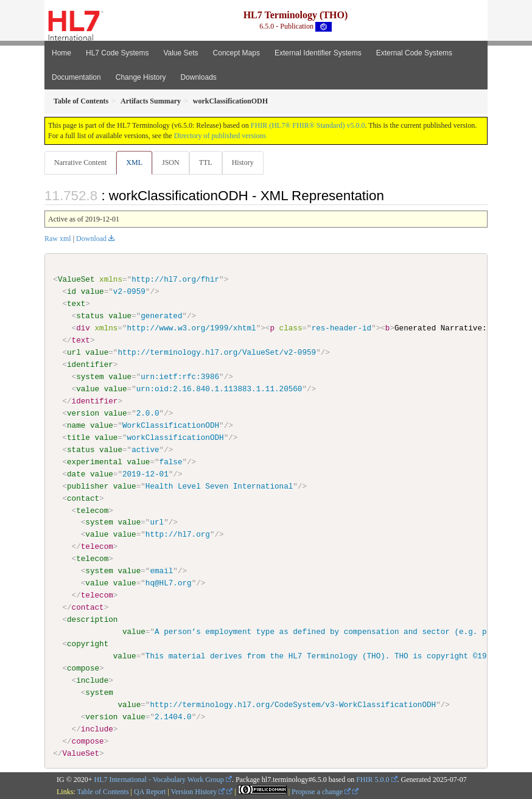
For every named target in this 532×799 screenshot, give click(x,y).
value (93, 291)
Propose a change (321, 792)
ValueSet (76, 279)
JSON (171, 162)
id (72, 291)
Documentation (76, 77)
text (76, 304)
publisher (88, 486)
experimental (95, 461)
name (76, 425)
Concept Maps (236, 53)
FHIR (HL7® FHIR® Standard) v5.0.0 (308, 125)
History (243, 162)
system (90, 377)
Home (61, 53)
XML (134, 162)
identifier (90, 365)
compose (83, 668)
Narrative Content (80, 162)
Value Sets (180, 53)
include (92, 680)
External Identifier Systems (318, 53)
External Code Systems (414, 53)
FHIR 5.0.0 (373, 780)
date (76, 473)
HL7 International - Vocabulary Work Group (159, 780)
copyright (88, 644)
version (83, 413)
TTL (206, 162)
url (74, 352)
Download (91, 239)
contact (83, 498)
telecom (92, 510)
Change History (141, 77)
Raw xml (58, 239)
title (79, 438)
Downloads (198, 77)
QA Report (150, 792)
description (92, 619)
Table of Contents (103, 792)
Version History (198, 792)
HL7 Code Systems (117, 53)
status (90, 316)
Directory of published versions (220, 136)
